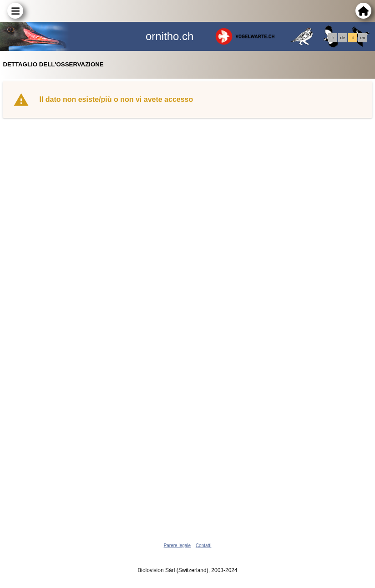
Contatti (203, 545)
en (363, 38)
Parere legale (177, 545)
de (343, 38)
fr (333, 38)
